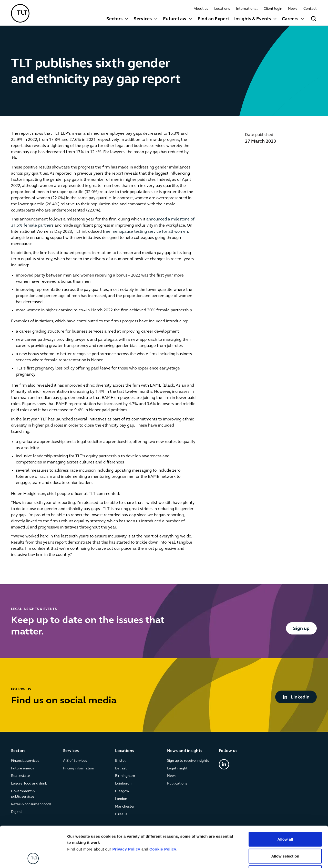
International (247, 9)
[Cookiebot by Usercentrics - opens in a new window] (33, 858)
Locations (222, 9)
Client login (273, 9)
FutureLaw (175, 19)
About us (201, 9)
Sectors (114, 19)
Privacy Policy (126, 811)
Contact (310, 9)
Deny (285, 834)
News (293, 9)
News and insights (185, 751)
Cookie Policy (163, 811)
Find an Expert (213, 19)
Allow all (285, 801)
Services (143, 19)
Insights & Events (253, 19)
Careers (290, 19)
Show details (269, 858)
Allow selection (285, 818)
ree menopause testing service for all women (146, 232)
